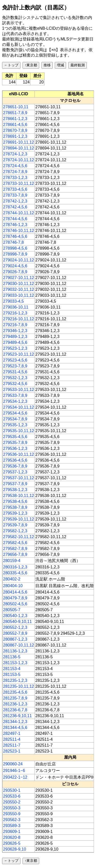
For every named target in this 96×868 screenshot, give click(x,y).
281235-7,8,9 (15, 698)
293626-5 (12, 843)
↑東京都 (31, 65)
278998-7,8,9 (15, 254)
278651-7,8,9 (15, 113)
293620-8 (12, 837)
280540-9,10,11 (17, 622)
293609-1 (12, 832)
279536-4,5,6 (15, 460)
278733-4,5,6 (15, 189)
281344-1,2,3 (15, 722)
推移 (47, 65)
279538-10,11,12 (19, 496)
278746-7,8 (13, 242)
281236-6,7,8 (15, 710)
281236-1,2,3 (15, 704)
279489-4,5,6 (15, 342)
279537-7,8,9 (15, 484)
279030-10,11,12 (19, 284)
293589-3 (12, 826)
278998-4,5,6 (15, 248)
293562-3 (12, 820)
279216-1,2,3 (15, 313)
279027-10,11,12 (19, 278)
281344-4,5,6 (15, 728)
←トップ (11, 65)
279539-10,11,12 (19, 519)
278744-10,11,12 (19, 213)
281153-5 (12, 675)
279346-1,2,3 (15, 331)
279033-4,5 (13, 301)
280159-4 (12, 561)
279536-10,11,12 (19, 454)
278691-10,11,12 (19, 142)
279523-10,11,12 (19, 354)
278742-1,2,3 (15, 201)
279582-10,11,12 (19, 537)
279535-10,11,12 (19, 431)
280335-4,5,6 (15, 573)
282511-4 (12, 739)
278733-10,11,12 (19, 183)
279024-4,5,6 (15, 266)
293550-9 (12, 814)
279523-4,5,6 (15, 360)
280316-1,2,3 (15, 567)
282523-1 (12, 751)
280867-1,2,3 (15, 639)
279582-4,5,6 (15, 543)
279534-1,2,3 (15, 401)
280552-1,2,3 (15, 627)
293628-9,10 (15, 849)
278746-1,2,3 (15, 225)
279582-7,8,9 (15, 549)
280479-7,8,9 (15, 598)
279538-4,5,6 (15, 501)
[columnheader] (19, 94)
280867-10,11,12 (19, 645)
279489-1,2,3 (15, 337)
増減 (60, 65)
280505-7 (12, 610)
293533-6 (12, 796)
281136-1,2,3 (15, 651)
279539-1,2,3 (15, 513)
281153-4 (12, 669)
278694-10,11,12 (19, 148)
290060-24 (13, 764)
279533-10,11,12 (19, 390)
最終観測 (78, 65)
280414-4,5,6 (15, 592)
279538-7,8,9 (15, 507)
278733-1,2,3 (15, 178)
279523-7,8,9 (15, 366)
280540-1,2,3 (15, 616)
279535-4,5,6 (15, 437)
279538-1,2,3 (15, 490)
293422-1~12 (15, 777)
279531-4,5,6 (15, 372)
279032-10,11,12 (19, 289)
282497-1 (12, 733)
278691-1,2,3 (15, 136)
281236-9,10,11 (17, 716)
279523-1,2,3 (15, 348)
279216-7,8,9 (15, 325)
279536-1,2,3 (15, 448)
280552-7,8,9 (15, 633)
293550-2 (12, 802)
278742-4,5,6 (15, 207)
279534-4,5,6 (15, 413)
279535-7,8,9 (15, 443)
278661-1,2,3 (15, 119)
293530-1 (12, 790)
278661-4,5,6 (15, 125)
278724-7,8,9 (15, 172)
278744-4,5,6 (15, 219)
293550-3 (12, 808)
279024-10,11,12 (19, 260)
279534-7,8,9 (15, 419)
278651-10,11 (16, 107)
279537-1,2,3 (15, 472)
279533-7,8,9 (15, 395)
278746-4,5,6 (15, 236)
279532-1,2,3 (15, 378)
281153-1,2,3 (15, 663)
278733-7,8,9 (15, 195)
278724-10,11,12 (19, 160)
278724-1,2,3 (15, 154)
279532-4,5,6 (15, 384)
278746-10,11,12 (19, 231)
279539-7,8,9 (15, 525)
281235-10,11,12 (19, 686)
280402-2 (12, 579)
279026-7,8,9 (15, 272)
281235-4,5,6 (15, 692)
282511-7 (12, 745)
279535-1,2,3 (15, 425)
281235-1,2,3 (15, 680)
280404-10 (13, 586)
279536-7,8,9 (15, 466)
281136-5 (12, 657)
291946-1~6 (14, 771)
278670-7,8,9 (15, 130)
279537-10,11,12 (19, 478)
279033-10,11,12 (19, 295)
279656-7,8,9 (15, 554)
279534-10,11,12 (19, 407)
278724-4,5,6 (15, 166)
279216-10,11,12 (19, 319)
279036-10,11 (16, 307)
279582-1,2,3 (15, 531)
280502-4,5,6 (15, 604)
